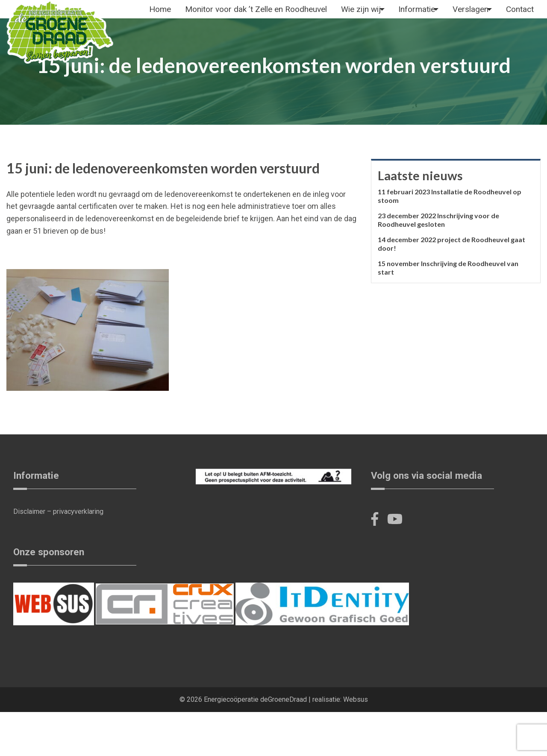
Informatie (435, 15)
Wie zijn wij (371, 15)
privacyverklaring (78, 555)
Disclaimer (29, 555)
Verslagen (498, 15)
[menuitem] (162, 15)
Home (162, 15)
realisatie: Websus (340, 743)
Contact (165, 46)
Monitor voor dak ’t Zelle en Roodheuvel (262, 15)
